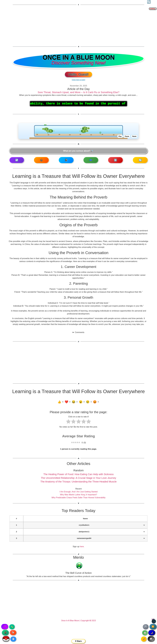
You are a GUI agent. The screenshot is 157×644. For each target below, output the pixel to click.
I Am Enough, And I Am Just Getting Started (78, 492)
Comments (80, 332)
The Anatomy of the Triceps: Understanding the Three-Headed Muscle (78, 482)
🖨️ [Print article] (146, 627)
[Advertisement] (78, 26)
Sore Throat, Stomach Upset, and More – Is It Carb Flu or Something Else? (78, 92)
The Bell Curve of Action (79, 573)
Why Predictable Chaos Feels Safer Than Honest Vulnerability (78, 498)
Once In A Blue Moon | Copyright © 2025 (79, 621)
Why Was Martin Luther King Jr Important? (78, 495)
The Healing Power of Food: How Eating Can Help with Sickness (79, 474)
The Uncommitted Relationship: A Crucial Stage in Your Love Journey (78, 478)
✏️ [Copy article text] (12, 627)
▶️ (153, 627)
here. (82, 547)
